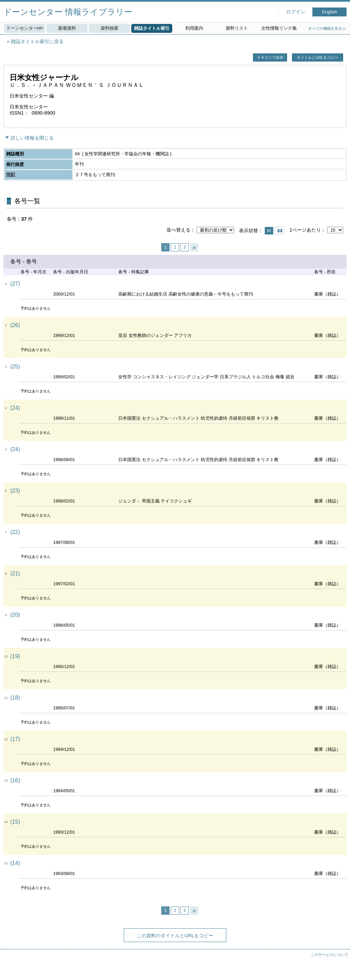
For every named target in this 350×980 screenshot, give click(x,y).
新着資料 (67, 28)
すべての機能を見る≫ (327, 28)
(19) (15, 656)
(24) (15, 408)
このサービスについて (329, 955)
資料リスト (237, 28)
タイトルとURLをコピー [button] (317, 57)
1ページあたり (305, 230)
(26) (15, 325)
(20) (15, 615)
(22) (15, 532)
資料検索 (109, 28)
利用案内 (194, 28)
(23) (15, 491)
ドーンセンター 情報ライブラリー (68, 12)
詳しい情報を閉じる (32, 138)
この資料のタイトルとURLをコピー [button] (175, 936)
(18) (15, 698)
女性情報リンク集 (279, 28)
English (330, 12)
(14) (15, 863)
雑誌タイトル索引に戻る (37, 41)
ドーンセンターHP (25, 28)
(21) (15, 573)
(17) (15, 739)
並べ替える (178, 230)
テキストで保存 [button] (270, 57)
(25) (15, 367)
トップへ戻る (338, 968)
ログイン (296, 12)
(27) (15, 284)
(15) (15, 822)
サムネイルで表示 (280, 231)
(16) (15, 780)
